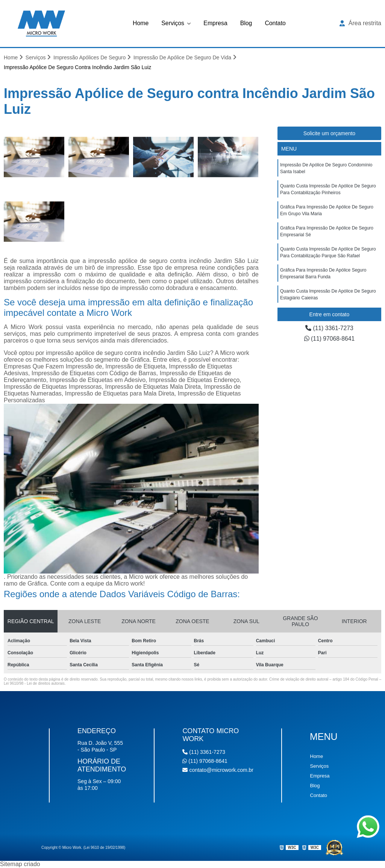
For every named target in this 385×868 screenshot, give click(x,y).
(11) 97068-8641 (330, 339)
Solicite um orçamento (330, 134)
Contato (276, 23)
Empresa (215, 23)
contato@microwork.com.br (218, 770)
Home (140, 23)
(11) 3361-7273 (329, 328)
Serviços (173, 23)
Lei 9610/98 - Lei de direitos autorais (34, 684)
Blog (246, 23)
